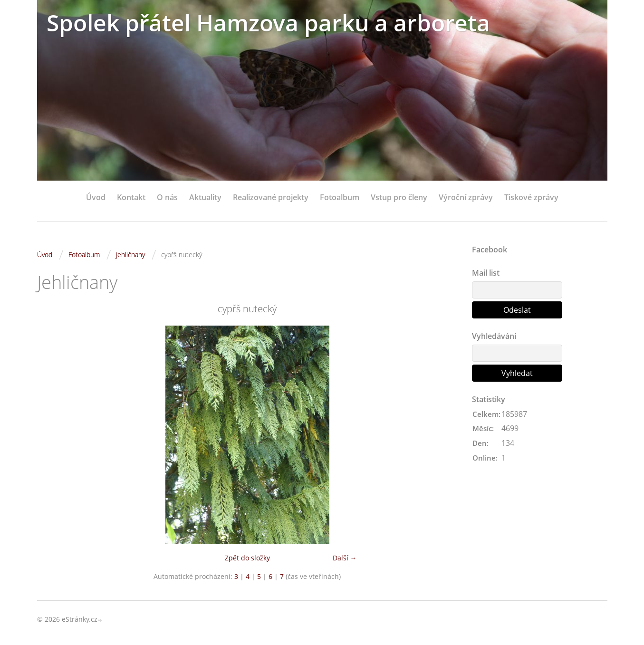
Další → (345, 558)
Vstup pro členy (399, 197)
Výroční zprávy (466, 197)
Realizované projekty (271, 197)
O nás (167, 197)
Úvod (96, 197)
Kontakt (131, 197)
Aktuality (205, 197)
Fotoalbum (340, 197)
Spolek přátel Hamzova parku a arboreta (268, 23)
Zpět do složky (247, 558)
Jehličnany (130, 255)
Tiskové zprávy (531, 197)
